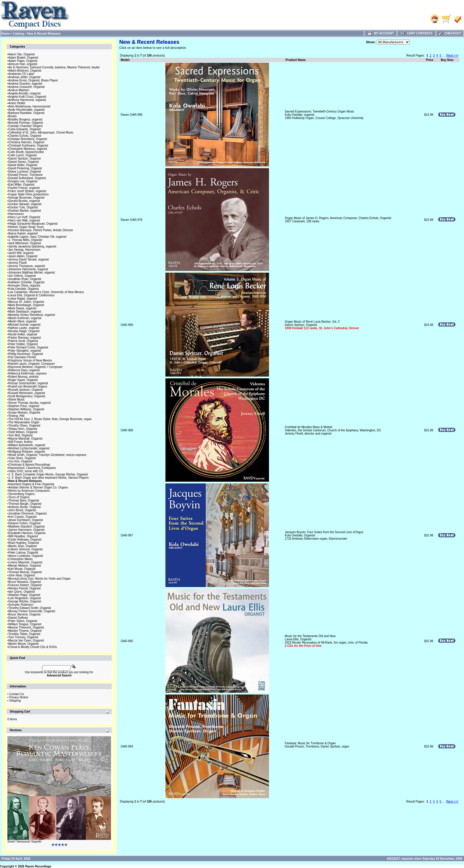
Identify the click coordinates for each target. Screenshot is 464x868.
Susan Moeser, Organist (24, 413)
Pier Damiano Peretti (22, 357)
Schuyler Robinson (21, 605)
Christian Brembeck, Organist (28, 139)
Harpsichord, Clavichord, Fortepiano (32, 468)
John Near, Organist (22, 575)
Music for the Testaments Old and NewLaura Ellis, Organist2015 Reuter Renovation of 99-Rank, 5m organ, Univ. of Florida (326, 641)
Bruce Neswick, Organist (25, 582)
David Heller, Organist (23, 165)
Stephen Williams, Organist (26, 409)
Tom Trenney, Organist (23, 637)
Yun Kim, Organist (21, 461)
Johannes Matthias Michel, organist (32, 273)
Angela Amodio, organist (25, 93)
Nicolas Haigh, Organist (24, 331)
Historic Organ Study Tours (26, 227)
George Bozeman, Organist (27, 198)
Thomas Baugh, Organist (25, 504)
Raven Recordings (38, 866)
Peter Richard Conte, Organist (28, 347)
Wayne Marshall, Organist (26, 439)
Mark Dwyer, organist (22, 308)
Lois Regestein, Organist (25, 598)
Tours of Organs (19, 497)
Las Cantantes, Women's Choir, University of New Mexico (46, 292)
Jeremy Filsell (18, 263)
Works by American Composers (29, 491)
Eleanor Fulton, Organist (25, 523)
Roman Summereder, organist (28, 383)
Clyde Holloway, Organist (25, 540)
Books (13, 116)
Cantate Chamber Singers (26, 126)
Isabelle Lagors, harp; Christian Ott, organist (38, 237)
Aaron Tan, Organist (22, 54)
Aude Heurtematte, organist (27, 110)
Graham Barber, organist (25, 211)
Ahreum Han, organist (23, 64)
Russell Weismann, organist (27, 393)
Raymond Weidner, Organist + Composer (36, 367)
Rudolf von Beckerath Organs (28, 386)
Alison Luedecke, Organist (26, 556)
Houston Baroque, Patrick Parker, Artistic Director (41, 230)
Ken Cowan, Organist (23, 517)
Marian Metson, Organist (25, 566)
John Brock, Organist (22, 510)
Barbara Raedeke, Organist (27, 113)
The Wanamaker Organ (24, 422)
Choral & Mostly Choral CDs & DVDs (33, 647)
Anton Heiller (17, 103)
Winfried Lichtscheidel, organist (29, 448)
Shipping (15, 701)
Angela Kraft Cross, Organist (27, 97)
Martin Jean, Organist (23, 546)
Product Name (296, 60)
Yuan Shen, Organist (22, 458)
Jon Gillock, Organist (22, 276)
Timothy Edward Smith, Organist (30, 608)
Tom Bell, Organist (21, 435)
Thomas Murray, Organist (25, 572)
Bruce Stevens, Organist (25, 614)
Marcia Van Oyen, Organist (26, 640)
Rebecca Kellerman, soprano (28, 373)
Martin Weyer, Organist (24, 644)
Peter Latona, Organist (24, 553)
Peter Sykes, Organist (23, 621)
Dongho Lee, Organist (23, 181)
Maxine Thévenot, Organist (26, 627)
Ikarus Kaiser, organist (23, 233)
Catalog (18, 34)
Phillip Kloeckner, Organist (26, 354)
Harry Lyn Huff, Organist (24, 217)
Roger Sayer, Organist (23, 380)
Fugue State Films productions (29, 194)
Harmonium (16, 214)
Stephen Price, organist (24, 406)
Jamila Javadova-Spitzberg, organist (32, 246)
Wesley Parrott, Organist (25, 588)
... (443, 56)
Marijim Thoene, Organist (25, 631)
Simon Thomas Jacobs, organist (30, 403)
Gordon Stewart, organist (25, 204)
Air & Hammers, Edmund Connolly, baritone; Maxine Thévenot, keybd (54, 67)
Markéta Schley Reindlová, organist (32, 315)
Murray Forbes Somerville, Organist (32, 611)
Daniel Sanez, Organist (24, 162)
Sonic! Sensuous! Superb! (25, 842)
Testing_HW (17, 416)
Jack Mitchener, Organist (25, 243)
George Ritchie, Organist (25, 601)
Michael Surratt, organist (25, 325)
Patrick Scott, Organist (23, 341)
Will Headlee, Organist (23, 536)
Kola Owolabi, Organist (24, 289)
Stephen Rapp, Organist (24, 595)
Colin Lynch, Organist (23, 155)
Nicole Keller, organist (23, 334)
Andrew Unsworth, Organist (27, 87)
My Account (381, 33)
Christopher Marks (21, 559)
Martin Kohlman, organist (25, 318)
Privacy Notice (19, 697)
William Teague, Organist (25, 624)
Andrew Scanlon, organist (25, 84)
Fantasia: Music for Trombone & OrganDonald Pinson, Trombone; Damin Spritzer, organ (317, 745)
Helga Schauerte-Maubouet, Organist (33, 224)
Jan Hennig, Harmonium (25, 250)
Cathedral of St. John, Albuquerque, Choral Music (41, 132)
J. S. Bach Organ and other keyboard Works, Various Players (49, 478)
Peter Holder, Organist (23, 344)
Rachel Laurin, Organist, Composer (32, 364)
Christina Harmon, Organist (26, 142)
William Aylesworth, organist (27, 445)
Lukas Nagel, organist (23, 299)
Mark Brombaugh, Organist (26, 305)
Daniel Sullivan (18, 618)
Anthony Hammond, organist (27, 100)
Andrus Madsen (19, 90)
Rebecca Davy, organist (24, 370)
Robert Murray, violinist (24, 377)
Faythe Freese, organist (24, 188)
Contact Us (16, 694)
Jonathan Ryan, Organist (25, 279)
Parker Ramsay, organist (25, 338)
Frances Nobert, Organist (25, 585)
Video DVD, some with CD (26, 471)
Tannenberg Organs (22, 494)
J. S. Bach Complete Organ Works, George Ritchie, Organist (48, 474)
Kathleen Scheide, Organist (27, 282)
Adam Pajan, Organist (23, 61)
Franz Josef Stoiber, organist (27, 191)
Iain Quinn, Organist (22, 592)
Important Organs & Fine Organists (32, 484)
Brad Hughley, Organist (24, 543)
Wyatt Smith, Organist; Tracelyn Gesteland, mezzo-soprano (47, 455)
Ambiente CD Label (21, 74)
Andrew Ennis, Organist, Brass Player (33, 80)
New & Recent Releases (44, 34)
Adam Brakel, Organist (24, 58)
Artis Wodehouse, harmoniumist (30, 106)
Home (6, 34)
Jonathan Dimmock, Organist (28, 513)
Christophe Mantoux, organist (28, 149)
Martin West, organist (22, 321)
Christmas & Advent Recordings (29, 465)
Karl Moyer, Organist (22, 569)
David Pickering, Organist (25, 168)
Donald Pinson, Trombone (26, 175)
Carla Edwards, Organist (25, 129)
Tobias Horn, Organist (23, 429)
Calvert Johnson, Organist (26, 549)
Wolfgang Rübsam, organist (27, 452)
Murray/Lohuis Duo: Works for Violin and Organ (40, 579)
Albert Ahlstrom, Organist (25, 71)
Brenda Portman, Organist (26, 123)
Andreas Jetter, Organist (25, 77)
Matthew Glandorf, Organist (27, 527)
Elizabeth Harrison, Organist (27, 533)
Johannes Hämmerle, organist (28, 269)
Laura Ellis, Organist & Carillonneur (32, 295)
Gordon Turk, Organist (23, 207)
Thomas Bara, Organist (24, 500)
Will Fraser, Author (21, 442)
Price (430, 60)
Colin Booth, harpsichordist (26, 152)
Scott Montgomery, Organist (27, 396)
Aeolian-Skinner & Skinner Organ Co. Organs (38, 487)
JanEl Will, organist (21, 253)
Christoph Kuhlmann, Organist (28, 146)
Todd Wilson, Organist (23, 432)
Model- (125, 60)
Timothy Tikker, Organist (24, 634)
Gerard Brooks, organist (24, 201)
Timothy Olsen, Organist (24, 426)
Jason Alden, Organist (23, 256)
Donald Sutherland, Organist (27, 178)
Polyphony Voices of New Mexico (30, 360)
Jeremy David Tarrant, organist (29, 259)
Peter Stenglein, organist (25, 351)
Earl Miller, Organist (21, 185)
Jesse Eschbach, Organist (26, 520)
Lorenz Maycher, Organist (26, 562)
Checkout (449, 33)
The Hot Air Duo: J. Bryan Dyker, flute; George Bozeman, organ (50, 419)
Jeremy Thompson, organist (27, 266)
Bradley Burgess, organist (26, 119)
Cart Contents (417, 33)
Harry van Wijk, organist (24, 220)
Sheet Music (17, 400)
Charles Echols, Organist (25, 136)
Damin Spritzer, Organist (25, 159)
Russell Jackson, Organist (26, 390)
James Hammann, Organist (27, 530)
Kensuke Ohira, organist (24, 286)
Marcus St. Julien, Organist (26, 302)
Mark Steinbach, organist (25, 312)
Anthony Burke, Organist (25, 507)
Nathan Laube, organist (24, 328)
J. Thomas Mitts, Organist (25, 240)
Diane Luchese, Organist (25, 172)
